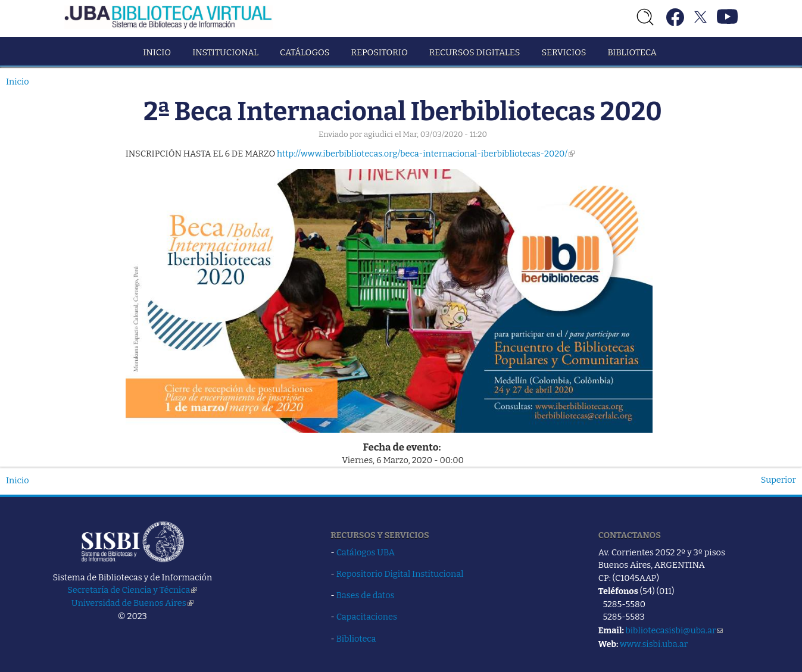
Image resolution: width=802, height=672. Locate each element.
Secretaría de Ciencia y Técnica (132, 590)
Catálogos (305, 52)
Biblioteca (632, 52)
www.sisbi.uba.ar (654, 644)
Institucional (225, 52)
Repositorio (379, 52)
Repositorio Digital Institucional (400, 574)
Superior (778, 480)
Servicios (564, 52)
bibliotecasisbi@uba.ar (674, 630)
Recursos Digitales (475, 52)
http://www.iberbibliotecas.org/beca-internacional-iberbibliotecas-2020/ (426, 154)
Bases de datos (366, 595)
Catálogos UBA (366, 552)
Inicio (157, 52)
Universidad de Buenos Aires (132, 603)
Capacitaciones (367, 617)
